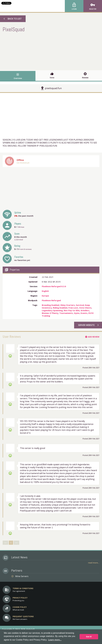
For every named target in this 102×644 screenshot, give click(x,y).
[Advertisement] (51, 51)
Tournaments (66, 313)
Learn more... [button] (55, 640)
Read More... (94, 563)
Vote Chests (85, 308)
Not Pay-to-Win (72, 310)
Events (84, 313)
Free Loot (73, 308)
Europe (45, 296)
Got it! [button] (89, 637)
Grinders (85, 310)
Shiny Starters (68, 305)
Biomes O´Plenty (50, 313)
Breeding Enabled (51, 305)
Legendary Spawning (52, 310)
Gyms (77, 313)
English (45, 291)
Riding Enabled (60, 308)
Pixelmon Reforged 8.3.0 (54, 286)
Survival (80, 305)
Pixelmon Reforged (51, 300)
